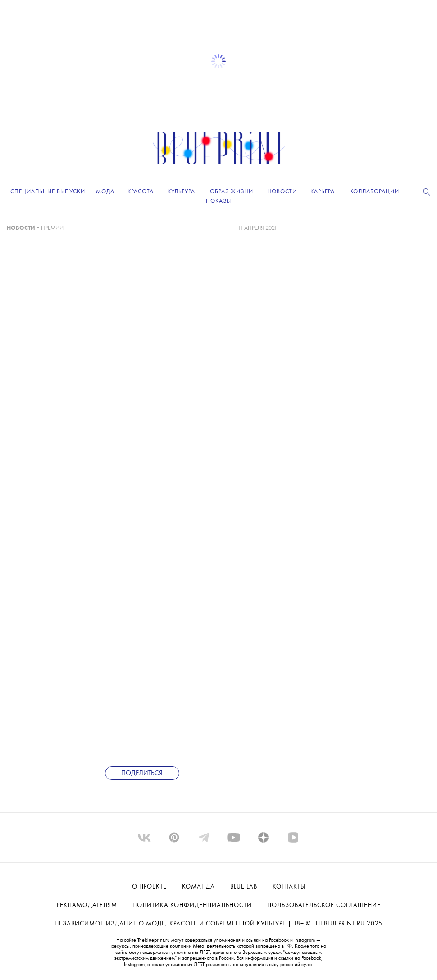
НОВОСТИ (21, 228)
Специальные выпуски (48, 192)
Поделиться (142, 773)
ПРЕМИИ (52, 228)
